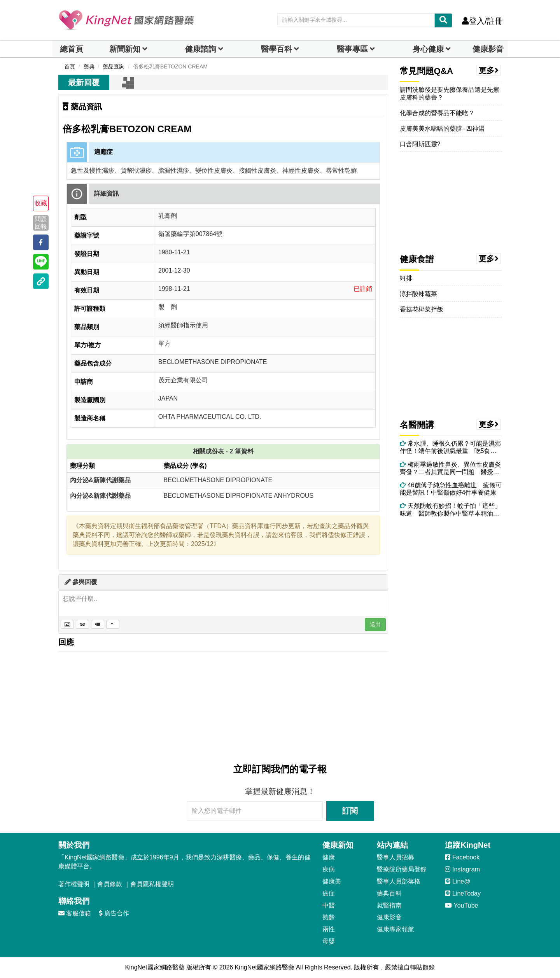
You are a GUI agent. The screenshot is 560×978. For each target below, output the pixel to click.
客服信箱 (75, 913)
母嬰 (329, 941)
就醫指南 (389, 905)
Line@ (458, 881)
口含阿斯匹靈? (420, 144)
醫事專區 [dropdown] (352, 49)
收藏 (41, 203)
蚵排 (406, 278)
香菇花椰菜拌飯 (422, 309)
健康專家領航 (395, 929)
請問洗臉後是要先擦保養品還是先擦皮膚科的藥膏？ (450, 93)
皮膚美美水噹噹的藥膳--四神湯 (442, 129)
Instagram (462, 869)
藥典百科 (389, 893)
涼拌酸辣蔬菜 (418, 294)
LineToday (463, 893)
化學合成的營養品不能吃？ (437, 113)
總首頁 (72, 49)
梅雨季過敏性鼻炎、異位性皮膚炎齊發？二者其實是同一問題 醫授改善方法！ (450, 468)
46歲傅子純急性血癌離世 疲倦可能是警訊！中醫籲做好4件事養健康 (451, 489)
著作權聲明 (74, 884)
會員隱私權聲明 (152, 884)
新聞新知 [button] (125, 49)
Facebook (462, 857)
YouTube (461, 905)
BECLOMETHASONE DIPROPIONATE (218, 480)
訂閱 (350, 811)
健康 (329, 857)
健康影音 (488, 49)
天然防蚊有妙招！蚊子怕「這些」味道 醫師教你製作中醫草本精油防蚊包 (450, 510)
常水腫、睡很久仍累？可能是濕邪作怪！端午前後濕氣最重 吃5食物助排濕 (450, 447)
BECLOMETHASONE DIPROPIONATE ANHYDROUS (239, 496)
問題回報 (41, 223)
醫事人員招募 (395, 857)
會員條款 (110, 884)
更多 (489, 70)
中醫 (329, 905)
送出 (375, 624)
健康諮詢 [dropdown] (201, 49)
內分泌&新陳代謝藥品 (100, 480)
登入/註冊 (482, 21)
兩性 (329, 929)
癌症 (329, 893)
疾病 (329, 869)
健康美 (332, 881)
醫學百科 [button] (276, 49)
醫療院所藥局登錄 (402, 869)
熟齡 (329, 917)
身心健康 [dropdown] (428, 49)
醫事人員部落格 (399, 881)
